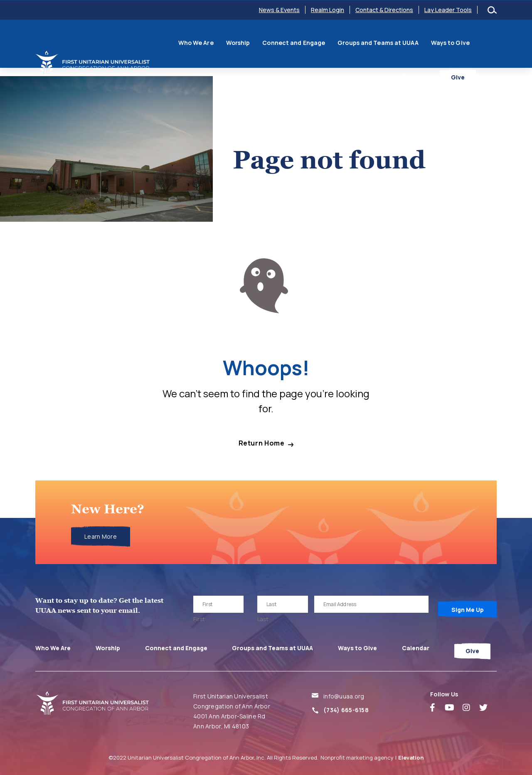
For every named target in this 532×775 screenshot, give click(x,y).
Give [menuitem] (479, 68)
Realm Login (328, 10)
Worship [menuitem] (219, 43)
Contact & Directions (384, 10)
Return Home (262, 443)
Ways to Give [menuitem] (431, 43)
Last (263, 619)
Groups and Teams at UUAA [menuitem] (359, 43)
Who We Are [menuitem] (176, 43)
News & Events (279, 10)
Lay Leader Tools (448, 10)
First (199, 619)
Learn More (101, 536)
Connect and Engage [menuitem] (275, 43)
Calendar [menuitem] (477, 43)
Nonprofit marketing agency (357, 758)
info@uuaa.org (344, 696)
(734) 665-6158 (346, 710)
